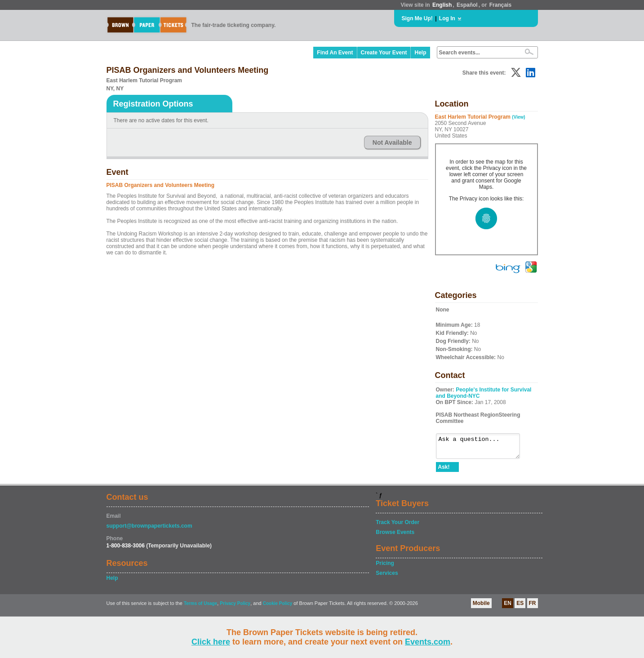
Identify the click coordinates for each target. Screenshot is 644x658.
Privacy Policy (235, 607)
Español (467, 5)
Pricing (385, 567)
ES (520, 607)
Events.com (428, 642)
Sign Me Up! (417, 18)
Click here (211, 642)
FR (533, 607)
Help (420, 53)
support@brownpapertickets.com (149, 530)
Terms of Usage (200, 607)
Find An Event (335, 53)
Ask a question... (482, 448)
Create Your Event (384, 53)
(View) (518, 117)
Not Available (392, 142)
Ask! (444, 471)
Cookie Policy (278, 607)
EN (508, 607)
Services (387, 577)
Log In (447, 18)
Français (500, 5)
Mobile (481, 607)
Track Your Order (398, 526)
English (442, 5)
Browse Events (395, 536)
